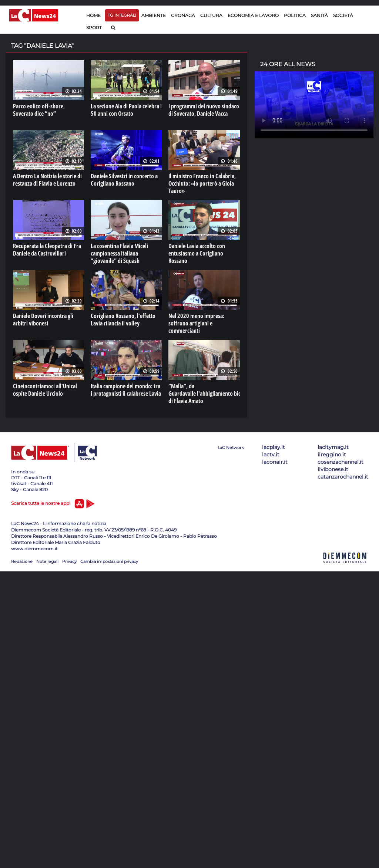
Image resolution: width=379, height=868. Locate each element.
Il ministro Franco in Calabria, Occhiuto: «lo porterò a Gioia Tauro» (202, 183)
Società (343, 15)
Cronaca (183, 15)
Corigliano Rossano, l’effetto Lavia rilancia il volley (123, 320)
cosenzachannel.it (341, 462)
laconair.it (275, 462)
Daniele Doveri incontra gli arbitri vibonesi (43, 320)
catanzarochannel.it (343, 477)
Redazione (22, 561)
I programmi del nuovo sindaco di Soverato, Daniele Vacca (204, 110)
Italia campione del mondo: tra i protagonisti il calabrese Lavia (126, 390)
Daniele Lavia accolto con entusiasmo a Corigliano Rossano (197, 253)
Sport (94, 28)
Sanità (319, 15)
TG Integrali (122, 15)
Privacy (69, 561)
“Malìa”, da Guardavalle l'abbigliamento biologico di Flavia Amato (212, 394)
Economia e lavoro (253, 15)
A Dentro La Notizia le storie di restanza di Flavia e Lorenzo (47, 180)
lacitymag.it (333, 447)
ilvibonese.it (333, 469)
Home (93, 15)
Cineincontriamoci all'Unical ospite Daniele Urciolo (45, 390)
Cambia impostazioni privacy (109, 561)
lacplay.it (274, 447)
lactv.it (271, 455)
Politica (295, 15)
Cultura (211, 15)
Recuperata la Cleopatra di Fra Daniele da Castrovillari (47, 250)
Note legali (47, 561)
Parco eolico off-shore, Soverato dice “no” (39, 110)
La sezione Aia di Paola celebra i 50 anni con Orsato (126, 110)
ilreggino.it (332, 455)
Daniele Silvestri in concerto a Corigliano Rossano (124, 180)
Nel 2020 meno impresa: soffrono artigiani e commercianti (196, 323)
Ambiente (154, 15)
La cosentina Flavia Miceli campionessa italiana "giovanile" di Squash (119, 253)
